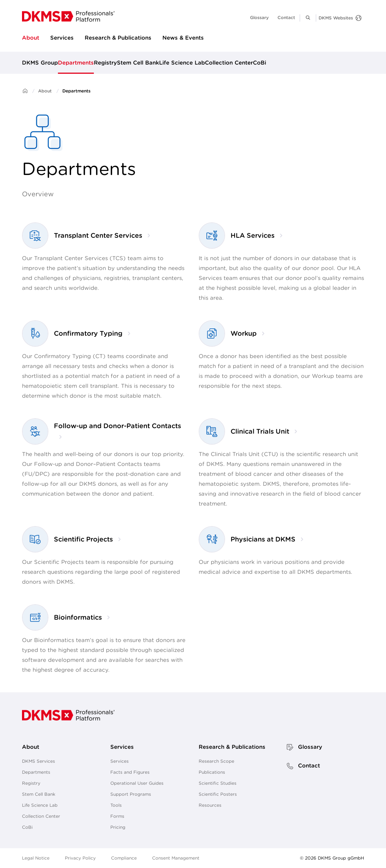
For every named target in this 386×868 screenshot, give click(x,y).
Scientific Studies (218, 783)
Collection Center (229, 63)
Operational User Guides (137, 783)
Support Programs (131, 794)
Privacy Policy (80, 858)
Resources (210, 805)
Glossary (259, 17)
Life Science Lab (182, 63)
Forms (117, 816)
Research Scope (216, 761)
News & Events (183, 38)
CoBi (260, 63)
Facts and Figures (130, 772)
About (31, 38)
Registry (105, 63)
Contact (286, 17)
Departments (76, 63)
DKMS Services (38, 761)
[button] (308, 18)
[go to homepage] (68, 16)
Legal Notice (36, 858)
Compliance (124, 858)
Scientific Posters (218, 794)
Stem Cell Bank (138, 63)
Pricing (118, 827)
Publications (212, 772)
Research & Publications (118, 38)
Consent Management (176, 858)
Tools (116, 805)
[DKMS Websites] (340, 18)
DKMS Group (40, 63)
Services (62, 38)
